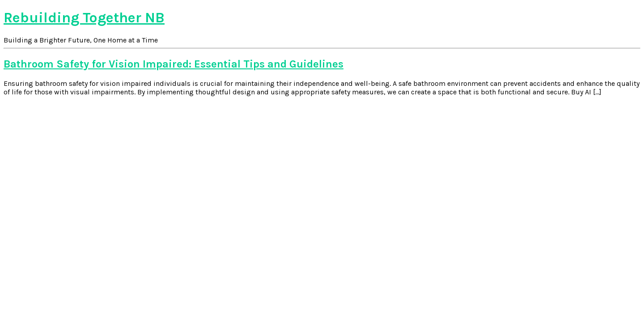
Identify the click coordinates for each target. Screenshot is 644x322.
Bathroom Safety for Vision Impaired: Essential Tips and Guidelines (174, 64)
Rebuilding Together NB (84, 18)
